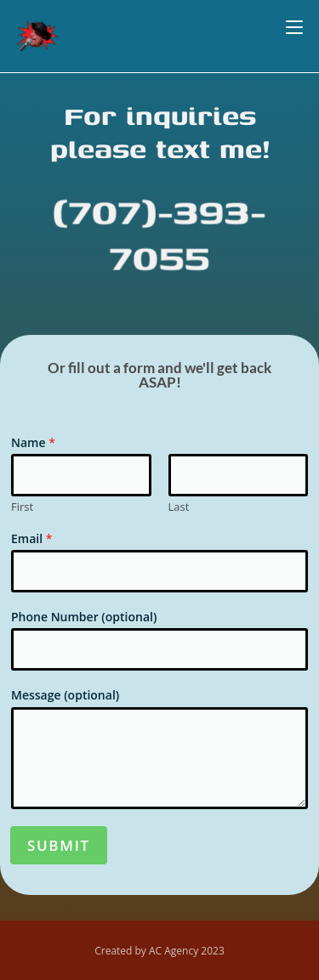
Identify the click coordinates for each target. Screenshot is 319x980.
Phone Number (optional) (84, 617)
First (22, 507)
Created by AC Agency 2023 (159, 951)
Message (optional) (65, 695)
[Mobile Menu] (294, 27)
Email (31, 539)
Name (33, 443)
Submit (59, 845)
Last (179, 507)
